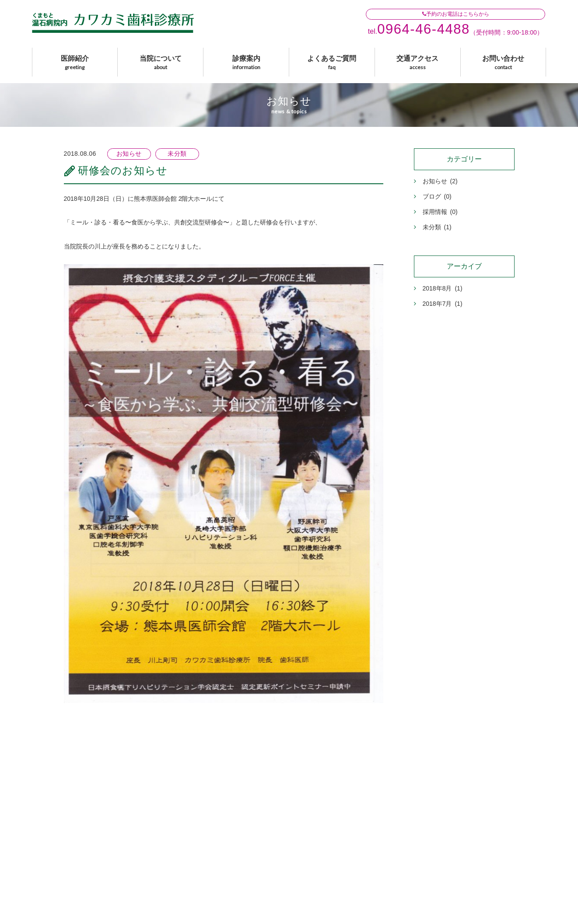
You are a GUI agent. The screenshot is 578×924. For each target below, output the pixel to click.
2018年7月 (438, 304)
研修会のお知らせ (123, 170)
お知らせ (436, 181)
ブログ (433, 196)
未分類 (433, 227)
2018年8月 (438, 288)
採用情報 (436, 212)
